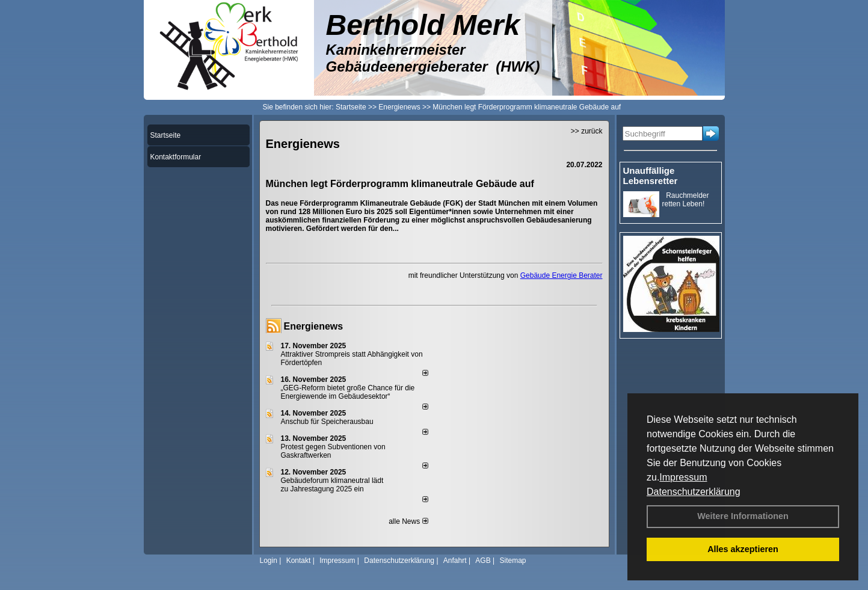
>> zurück (587, 131)
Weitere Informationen (743, 516)
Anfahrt (455, 561)
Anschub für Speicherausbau (327, 422)
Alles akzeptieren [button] (743, 549)
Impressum (683, 477)
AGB (483, 561)
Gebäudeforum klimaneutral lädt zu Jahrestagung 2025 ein (332, 485)
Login (269, 561)
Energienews (314, 326)
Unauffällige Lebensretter (651, 176)
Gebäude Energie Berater (562, 275)
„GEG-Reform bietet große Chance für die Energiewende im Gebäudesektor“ (348, 392)
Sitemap (512, 561)
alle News (408, 521)
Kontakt (299, 561)
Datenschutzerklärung (694, 492)
